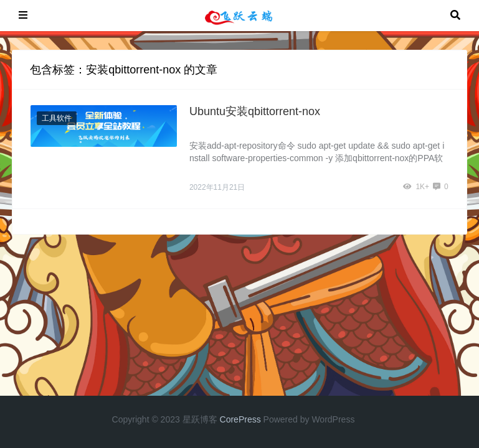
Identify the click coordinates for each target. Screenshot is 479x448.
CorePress (240, 419)
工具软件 (57, 118)
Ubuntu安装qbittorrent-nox (255, 111)
